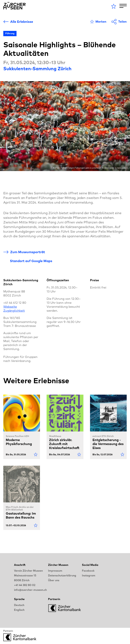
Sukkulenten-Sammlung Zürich (37, 68)
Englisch (19, 610)
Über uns (54, 580)
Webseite (10, 307)
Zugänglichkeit (14, 311)
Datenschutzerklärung (62, 575)
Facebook (88, 571)
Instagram (89, 575)
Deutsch (19, 605)
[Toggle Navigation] (123, 6)
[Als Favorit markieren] (98, 22)
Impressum (55, 571)
